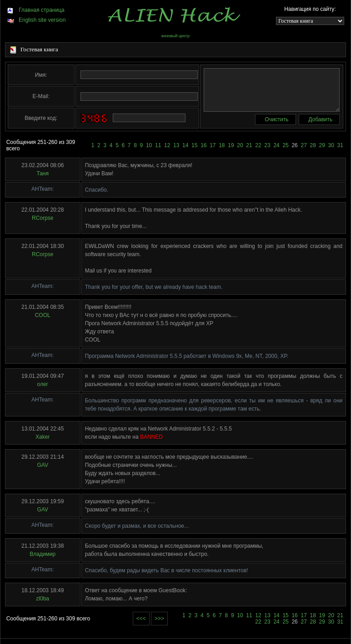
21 (249, 145)
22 (258, 145)
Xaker (43, 437)
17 (213, 145)
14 (185, 145)
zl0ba (43, 599)
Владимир (43, 554)
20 (240, 145)
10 (149, 145)
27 (303, 145)
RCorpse (43, 218)
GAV (42, 465)
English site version (36, 20)
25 (285, 145)
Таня (43, 173)
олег (42, 384)
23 (267, 145)
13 (176, 145)
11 (158, 145)
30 (331, 145)
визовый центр (175, 36)
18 (222, 145)
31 (340, 145)
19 (231, 145)
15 (194, 145)
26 (294, 145)
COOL (43, 315)
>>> (159, 619)
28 (313, 145)
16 (203, 145)
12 (167, 145)
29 (322, 145)
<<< (141, 619)
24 (276, 145)
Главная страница (36, 10)
